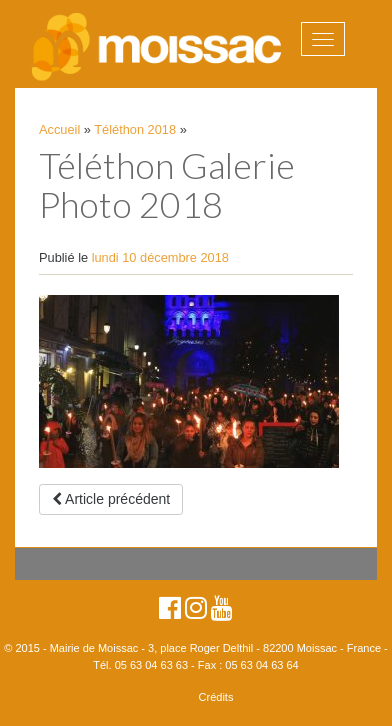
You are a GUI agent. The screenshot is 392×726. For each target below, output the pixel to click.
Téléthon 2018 (135, 129)
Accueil (59, 129)
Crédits (216, 697)
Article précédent (111, 499)
